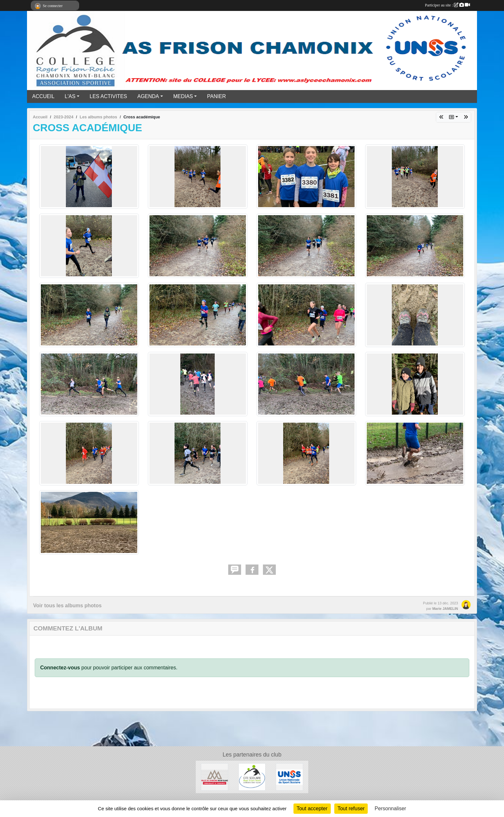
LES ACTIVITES (108, 96)
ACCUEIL (43, 96)
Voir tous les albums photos (67, 606)
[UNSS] (289, 777)
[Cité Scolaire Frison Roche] (252, 777)
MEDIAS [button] (183, 96)
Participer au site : (447, 5)
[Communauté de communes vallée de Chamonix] (215, 777)
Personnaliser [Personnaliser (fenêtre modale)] (391, 808)
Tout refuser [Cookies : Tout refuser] (351, 808)
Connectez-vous (60, 668)
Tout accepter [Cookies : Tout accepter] (312, 808)
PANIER (216, 96)
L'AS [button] (70, 96)
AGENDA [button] (148, 96)
